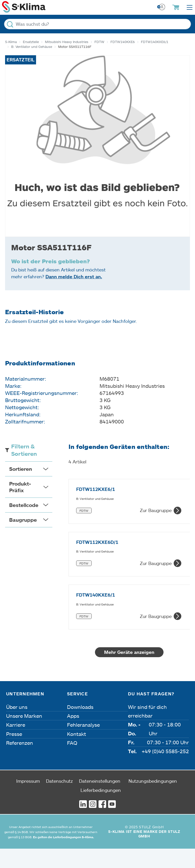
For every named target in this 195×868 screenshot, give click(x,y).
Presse (14, 753)
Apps (73, 735)
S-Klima (11, 42)
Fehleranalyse (83, 744)
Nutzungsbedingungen (153, 800)
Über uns (17, 726)
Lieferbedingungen (101, 809)
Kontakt (77, 753)
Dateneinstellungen (100, 800)
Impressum (28, 800)
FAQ (72, 762)
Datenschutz (59, 800)
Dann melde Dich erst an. (74, 277)
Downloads (80, 726)
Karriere (16, 744)
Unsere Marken (24, 735)
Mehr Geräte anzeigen (129, 671)
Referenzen (20, 762)
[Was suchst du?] (97, 24)
